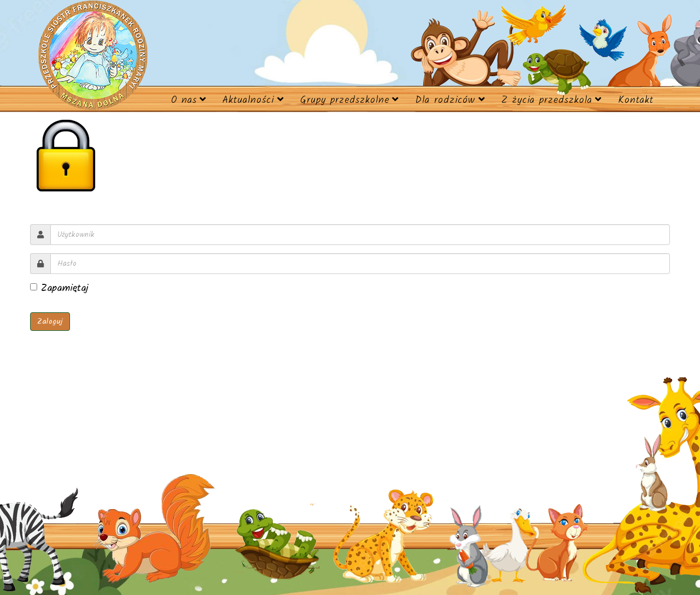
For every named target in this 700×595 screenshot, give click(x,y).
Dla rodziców (445, 100)
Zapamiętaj (59, 289)
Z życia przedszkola (547, 100)
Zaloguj (50, 322)
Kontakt (636, 100)
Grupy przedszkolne (345, 100)
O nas (184, 100)
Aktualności (248, 100)
